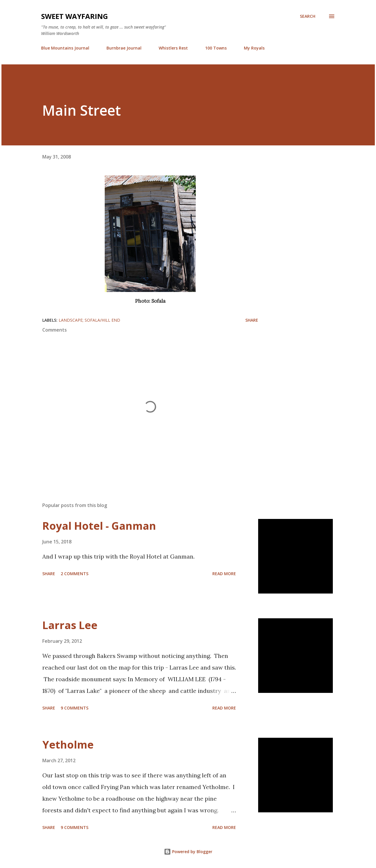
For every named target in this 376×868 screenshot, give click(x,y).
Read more (224, 574)
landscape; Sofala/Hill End (89, 320)
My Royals (254, 48)
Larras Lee (70, 625)
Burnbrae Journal (124, 48)
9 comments (75, 708)
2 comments (75, 574)
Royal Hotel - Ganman (99, 526)
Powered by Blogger (188, 852)
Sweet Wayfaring (75, 16)
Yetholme (68, 745)
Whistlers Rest (173, 48)
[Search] (308, 16)
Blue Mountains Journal (65, 48)
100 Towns (216, 48)
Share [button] (252, 320)
